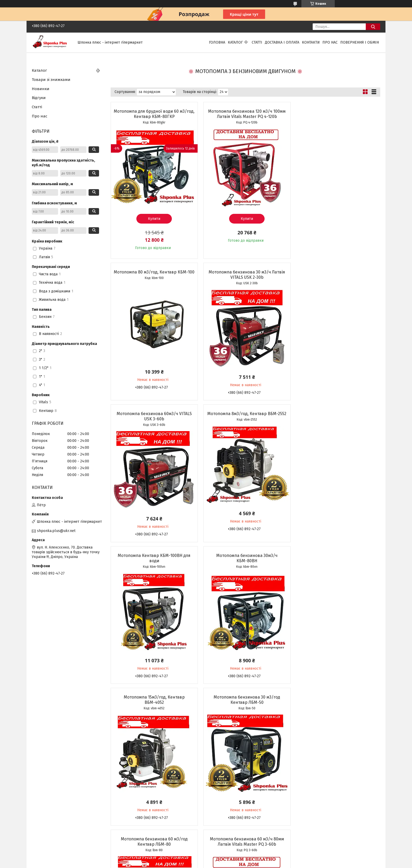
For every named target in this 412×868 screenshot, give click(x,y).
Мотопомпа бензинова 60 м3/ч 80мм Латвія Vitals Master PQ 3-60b (337, 558)
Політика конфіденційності (255, 863)
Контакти (311, 42)
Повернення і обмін (360, 42)
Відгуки (39, 98)
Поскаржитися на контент (213, 863)
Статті (257, 42)
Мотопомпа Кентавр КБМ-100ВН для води (154, 416)
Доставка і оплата (282, 42)
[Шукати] (373, 27)
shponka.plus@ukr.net (56, 531)
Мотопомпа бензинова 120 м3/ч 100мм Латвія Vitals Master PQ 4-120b (245, 114)
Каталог (235, 42)
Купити (154, 219)
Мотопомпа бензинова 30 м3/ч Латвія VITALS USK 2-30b (154, 275)
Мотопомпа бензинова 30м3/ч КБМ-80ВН (245, 416)
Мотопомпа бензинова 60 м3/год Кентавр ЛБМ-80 (245, 558)
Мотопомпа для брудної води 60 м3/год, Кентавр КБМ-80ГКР (154, 114)
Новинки (41, 89)
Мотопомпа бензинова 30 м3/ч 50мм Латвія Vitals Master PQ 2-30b (154, 700)
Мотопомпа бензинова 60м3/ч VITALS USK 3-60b (245, 275)
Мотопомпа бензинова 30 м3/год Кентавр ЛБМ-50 (154, 558)
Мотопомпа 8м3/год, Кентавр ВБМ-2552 (337, 272)
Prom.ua (231, 858)
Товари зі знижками (51, 80)
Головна (217, 42)
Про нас (330, 42)
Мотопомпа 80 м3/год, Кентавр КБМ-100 (337, 114)
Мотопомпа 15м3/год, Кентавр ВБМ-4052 (337, 416)
